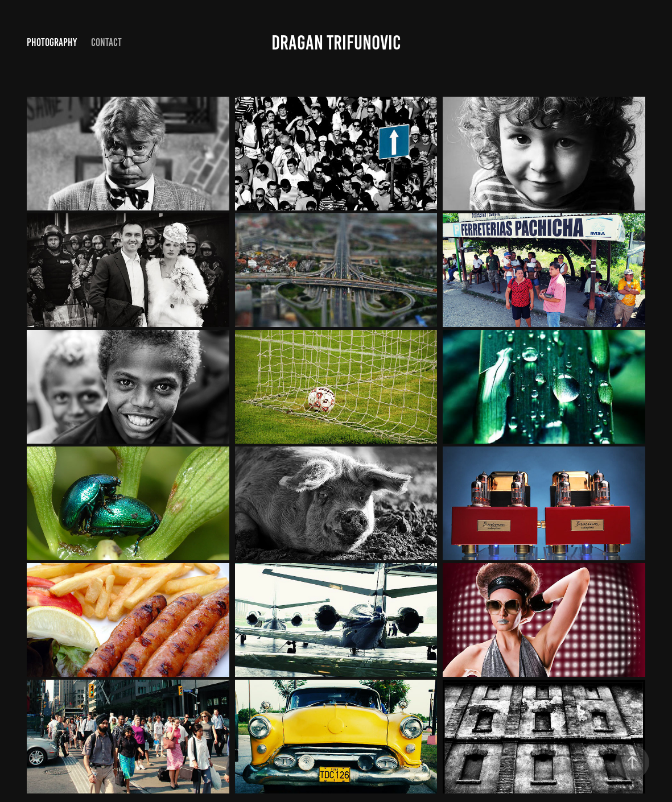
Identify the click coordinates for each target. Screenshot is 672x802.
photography (52, 42)
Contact (106, 42)
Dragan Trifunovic (336, 43)
